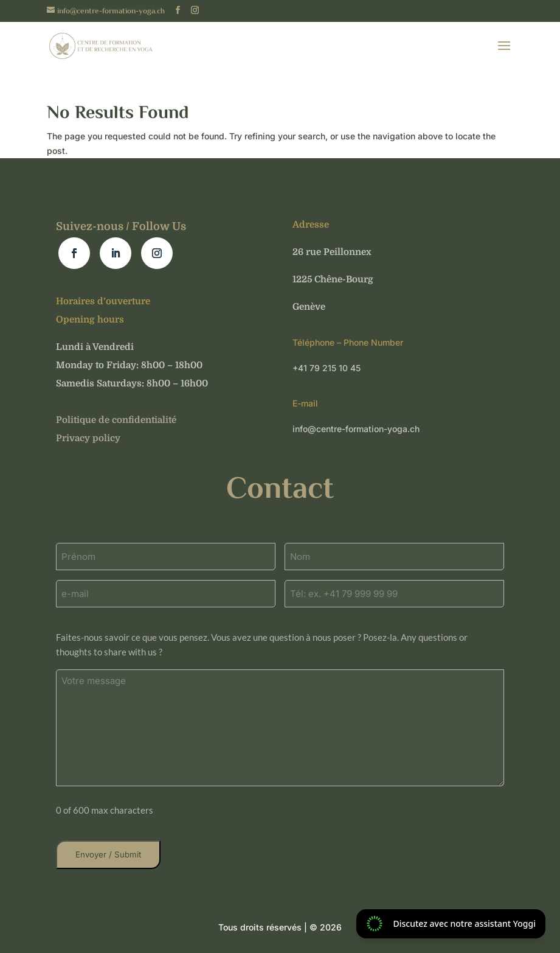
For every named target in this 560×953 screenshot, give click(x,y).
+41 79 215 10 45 (327, 368)
